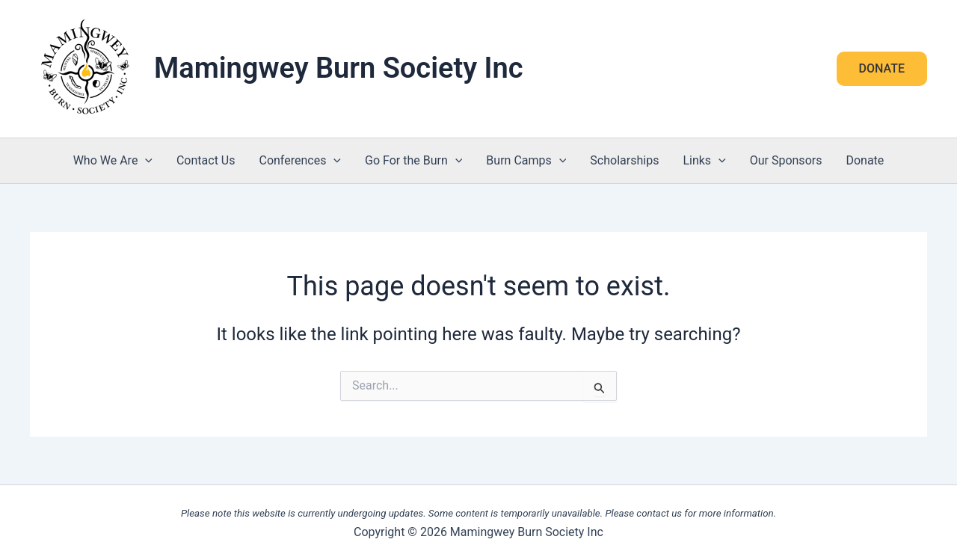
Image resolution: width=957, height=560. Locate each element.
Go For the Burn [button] (413, 161)
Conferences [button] (300, 161)
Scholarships (624, 160)
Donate (865, 160)
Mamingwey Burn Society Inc (339, 68)
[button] (882, 69)
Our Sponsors (786, 160)
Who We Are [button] (113, 161)
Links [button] (704, 161)
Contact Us (206, 160)
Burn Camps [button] (526, 161)
